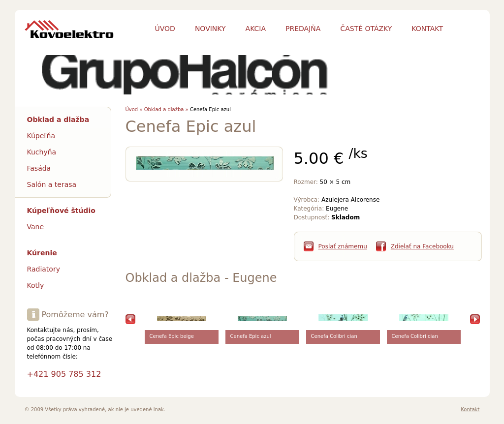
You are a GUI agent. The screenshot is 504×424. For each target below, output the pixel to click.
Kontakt (470, 409)
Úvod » (134, 109)
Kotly (36, 285)
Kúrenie (42, 253)
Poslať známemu (343, 246)
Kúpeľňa (41, 136)
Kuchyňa (42, 152)
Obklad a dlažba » (166, 109)
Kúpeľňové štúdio (61, 211)
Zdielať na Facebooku (422, 246)
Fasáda (39, 168)
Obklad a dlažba (58, 120)
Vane (36, 227)
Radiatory (44, 269)
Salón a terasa (52, 184)
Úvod (165, 29)
